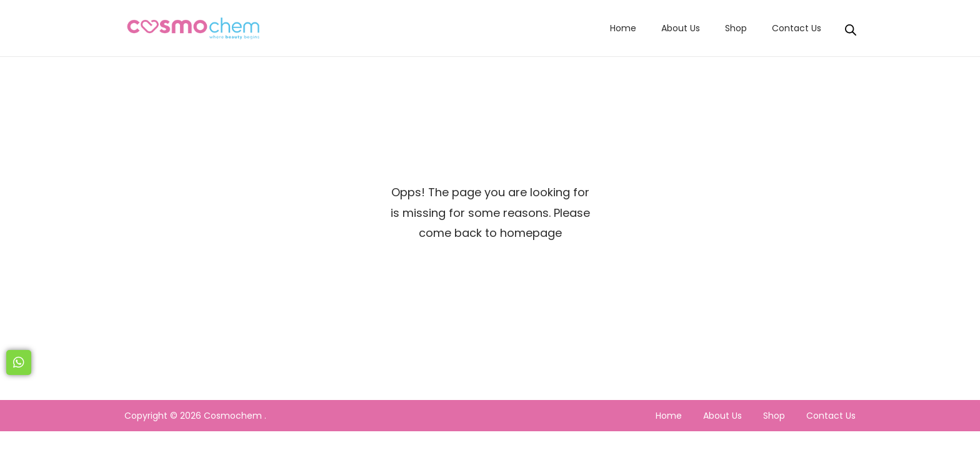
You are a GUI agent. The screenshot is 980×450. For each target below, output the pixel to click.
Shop (774, 416)
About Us (722, 416)
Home (669, 416)
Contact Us (831, 416)
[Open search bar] (851, 27)
